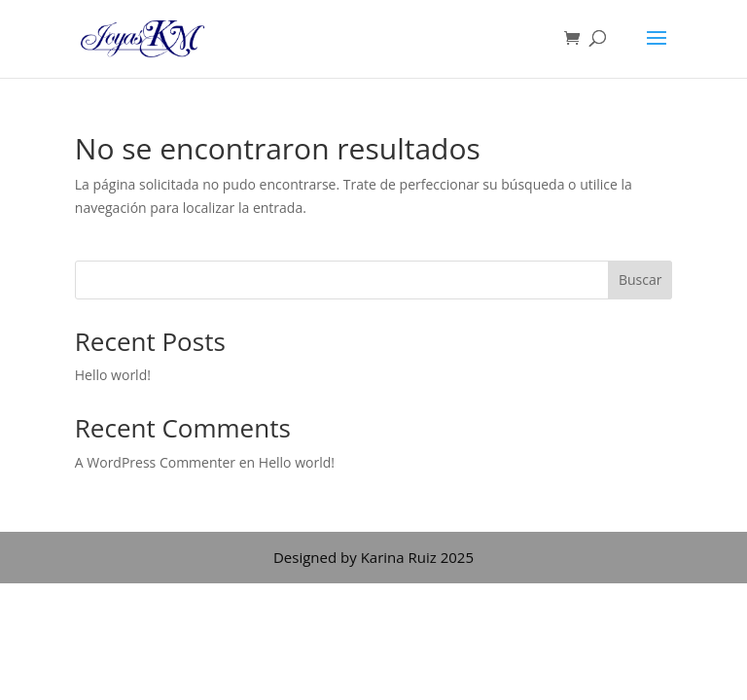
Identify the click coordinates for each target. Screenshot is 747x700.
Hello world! (113, 375)
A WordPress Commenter (155, 462)
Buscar (640, 280)
